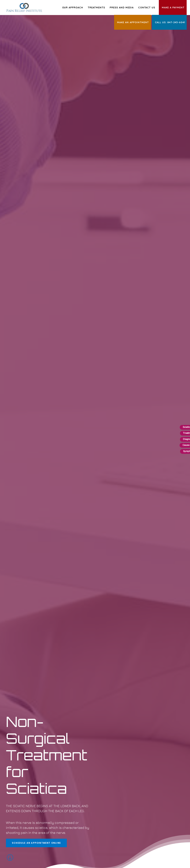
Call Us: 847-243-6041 (170, 22)
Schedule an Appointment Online (36, 153)
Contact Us (147, 7)
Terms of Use (69, 834)
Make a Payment (173, 7)
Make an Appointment (133, 22)
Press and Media (122, 7)
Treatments (96, 7)
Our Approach (73, 7)
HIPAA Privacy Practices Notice (107, 834)
